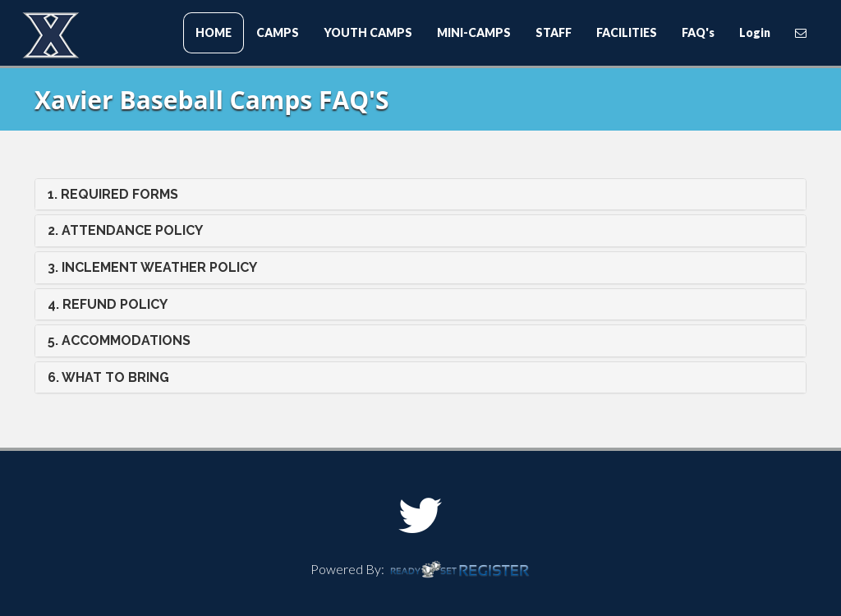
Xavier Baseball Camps (121, 37)
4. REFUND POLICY (108, 304)
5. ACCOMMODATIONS (119, 340)
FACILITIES (627, 32)
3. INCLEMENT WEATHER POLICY (152, 267)
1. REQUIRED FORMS (113, 194)
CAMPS (278, 32)
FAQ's (698, 32)
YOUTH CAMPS (368, 32)
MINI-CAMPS (474, 32)
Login (755, 32)
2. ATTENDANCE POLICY (125, 230)
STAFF (554, 32)
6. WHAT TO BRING (108, 377)
